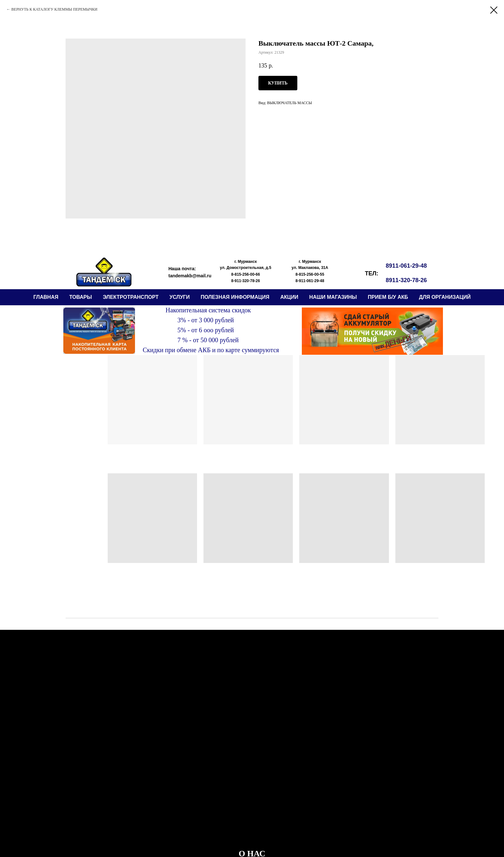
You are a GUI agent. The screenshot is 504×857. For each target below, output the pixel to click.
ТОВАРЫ (80, 297)
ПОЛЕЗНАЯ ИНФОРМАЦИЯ (235, 297)
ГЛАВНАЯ (46, 297)
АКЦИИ (289, 297)
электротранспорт (131, 297)
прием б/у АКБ (388, 297)
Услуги (180, 297)
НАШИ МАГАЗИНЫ (333, 297)
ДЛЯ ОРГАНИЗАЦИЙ (445, 297)
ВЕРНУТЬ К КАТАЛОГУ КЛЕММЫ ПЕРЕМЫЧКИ (54, 9)
